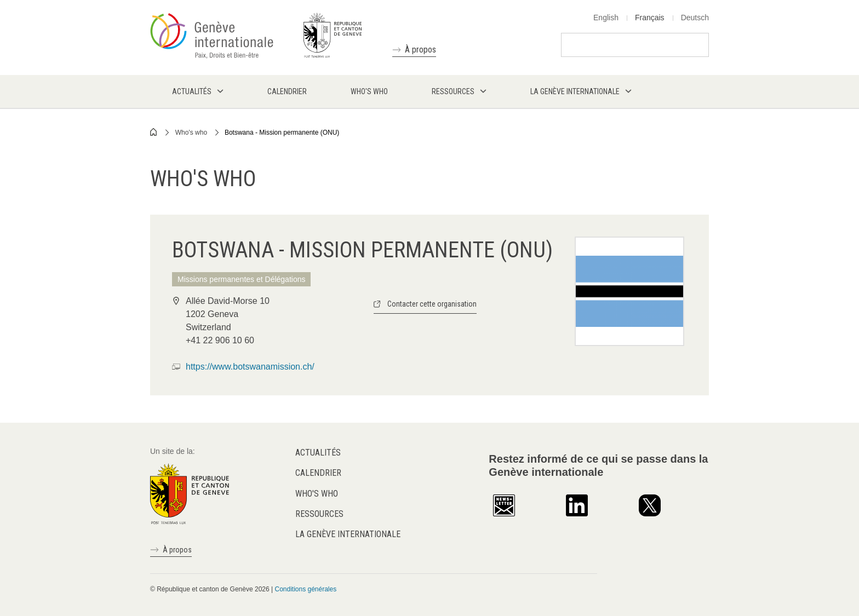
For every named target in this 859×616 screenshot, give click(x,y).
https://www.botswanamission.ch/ (250, 367)
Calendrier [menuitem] (287, 91)
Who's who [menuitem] (369, 91)
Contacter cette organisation (432, 304)
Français (650, 18)
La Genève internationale (348, 534)
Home (154, 132)
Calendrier (318, 473)
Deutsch (695, 18)
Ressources (319, 514)
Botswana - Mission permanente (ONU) (282, 133)
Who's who (191, 133)
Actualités (318, 453)
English (606, 18)
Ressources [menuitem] (453, 91)
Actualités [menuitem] (192, 91)
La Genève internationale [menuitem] (575, 91)
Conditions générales (305, 589)
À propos (420, 50)
